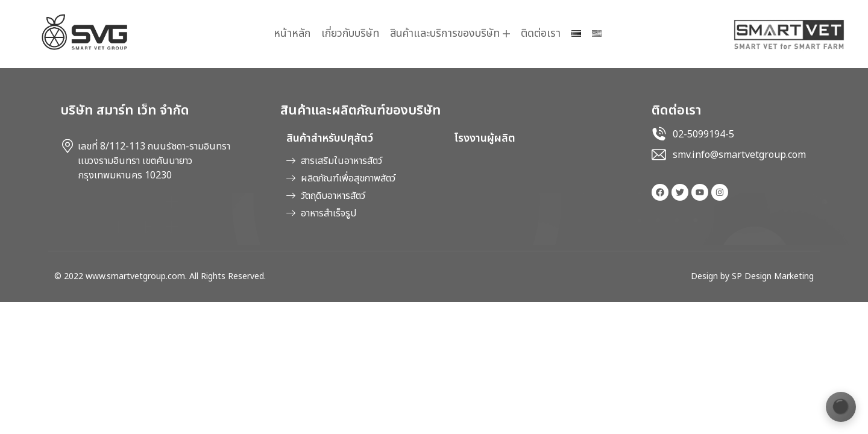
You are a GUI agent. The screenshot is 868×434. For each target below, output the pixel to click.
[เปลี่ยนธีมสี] (841, 407)
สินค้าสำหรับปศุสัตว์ (330, 138)
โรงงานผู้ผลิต (485, 138)
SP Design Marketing (773, 276)
